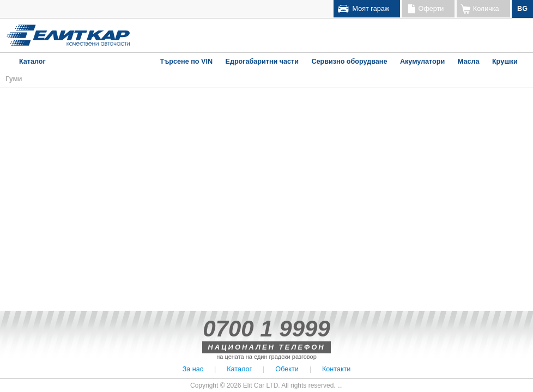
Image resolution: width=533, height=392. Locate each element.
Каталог (32, 62)
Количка (486, 9)
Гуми (14, 79)
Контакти (336, 369)
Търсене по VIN (186, 62)
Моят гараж (371, 9)
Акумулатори (422, 62)
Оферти (431, 9)
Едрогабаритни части (262, 62)
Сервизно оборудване (349, 62)
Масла (469, 62)
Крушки (505, 62)
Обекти (287, 369)
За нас (193, 369)
